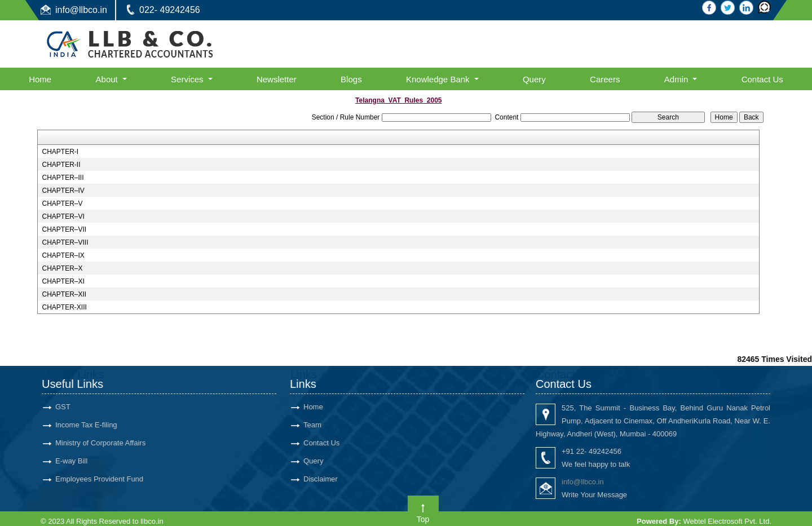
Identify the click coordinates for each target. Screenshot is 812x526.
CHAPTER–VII (64, 229)
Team (311, 425)
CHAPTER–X (62, 268)
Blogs (351, 79)
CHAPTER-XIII (64, 307)
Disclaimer (319, 479)
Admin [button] (678, 79)
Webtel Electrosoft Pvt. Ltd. (727, 521)
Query (534, 79)
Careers (605, 79)
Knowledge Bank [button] (439, 79)
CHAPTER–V (62, 204)
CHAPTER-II (61, 165)
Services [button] (188, 79)
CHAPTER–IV (63, 191)
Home (40, 79)
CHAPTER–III (63, 178)
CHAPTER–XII (64, 294)
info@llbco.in (81, 10)
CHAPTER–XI (63, 281)
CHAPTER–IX (63, 255)
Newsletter (277, 79)
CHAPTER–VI (63, 216)
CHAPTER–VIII (65, 242)
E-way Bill (70, 461)
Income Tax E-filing (85, 425)
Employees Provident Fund (98, 479)
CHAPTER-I (60, 152)
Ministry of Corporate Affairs (99, 443)
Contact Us (762, 79)
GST (61, 407)
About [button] (108, 79)
